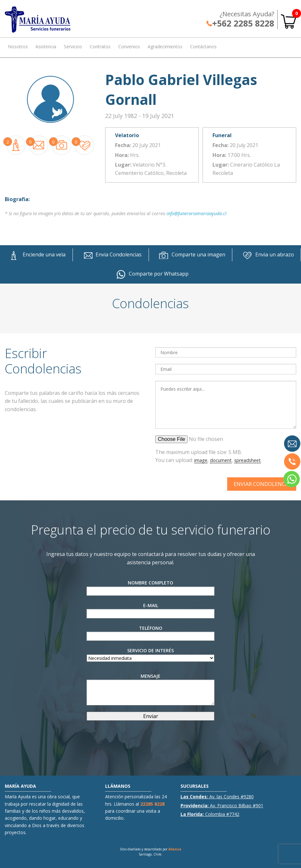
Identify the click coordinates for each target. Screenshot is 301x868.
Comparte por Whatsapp (151, 274)
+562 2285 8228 (240, 23)
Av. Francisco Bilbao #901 (222, 805)
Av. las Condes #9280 (217, 797)
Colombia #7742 (210, 814)
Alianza (175, 849)
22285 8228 (152, 804)
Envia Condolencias (111, 255)
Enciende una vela (36, 255)
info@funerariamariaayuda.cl (197, 213)
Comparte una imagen (190, 255)
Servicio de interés (150, 654)
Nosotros (18, 47)
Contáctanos (203, 47)
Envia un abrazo (267, 255)
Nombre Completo (150, 588)
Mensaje (150, 689)
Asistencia (46, 47)
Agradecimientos (165, 47)
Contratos (100, 47)
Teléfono (150, 633)
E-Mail (150, 610)
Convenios (129, 47)
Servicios (73, 47)
